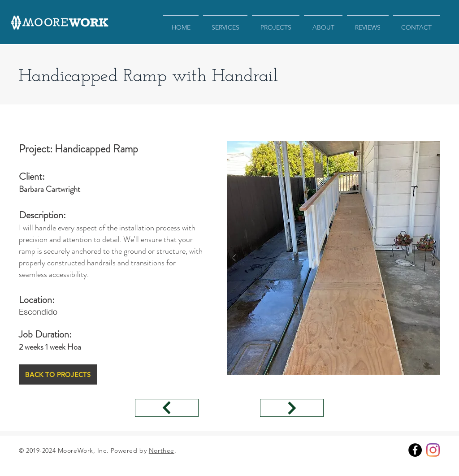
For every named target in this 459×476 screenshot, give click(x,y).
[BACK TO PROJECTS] (58, 374)
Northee (162, 450)
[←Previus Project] (167, 408)
